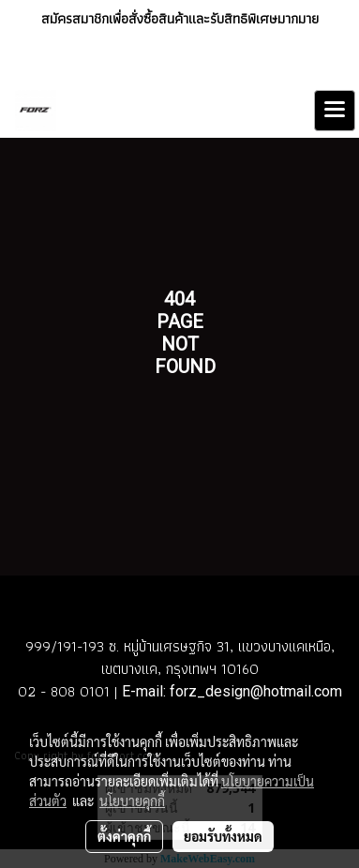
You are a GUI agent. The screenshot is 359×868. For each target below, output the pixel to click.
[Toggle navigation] (335, 111)
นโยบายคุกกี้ (132, 801)
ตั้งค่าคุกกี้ (124, 836)
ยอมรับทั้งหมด (223, 836)
